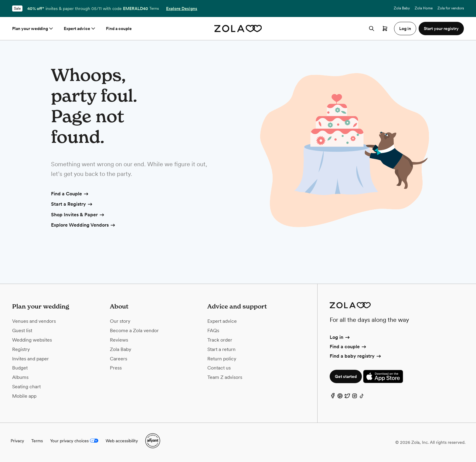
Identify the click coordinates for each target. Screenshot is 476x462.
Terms (154, 8)
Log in (340, 337)
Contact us (219, 368)
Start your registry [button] (441, 29)
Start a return (221, 349)
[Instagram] (355, 397)
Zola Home (424, 8)
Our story (120, 321)
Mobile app (24, 396)
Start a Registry (72, 204)
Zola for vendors (451, 8)
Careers (119, 359)
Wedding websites (32, 340)
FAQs (213, 330)
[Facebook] (333, 397)
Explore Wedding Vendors (83, 225)
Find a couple (119, 29)
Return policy (222, 359)
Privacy (17, 441)
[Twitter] (347, 397)
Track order (220, 340)
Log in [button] (405, 29)
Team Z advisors (225, 377)
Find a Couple (70, 194)
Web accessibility (122, 441)
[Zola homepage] (238, 29)
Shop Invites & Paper (78, 215)
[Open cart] (385, 29)
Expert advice (80, 29)
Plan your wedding (33, 29)
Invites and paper (31, 359)
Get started (346, 376)
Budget (20, 368)
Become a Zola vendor (134, 330)
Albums (20, 377)
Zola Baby (402, 8)
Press (116, 368)
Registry (21, 349)
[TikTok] (362, 397)
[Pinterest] (340, 397)
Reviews (119, 340)
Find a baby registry (356, 356)
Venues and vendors (34, 321)
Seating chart (26, 387)
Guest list (22, 330)
